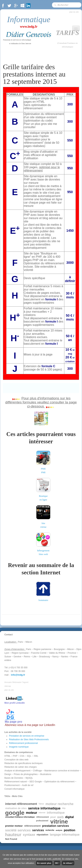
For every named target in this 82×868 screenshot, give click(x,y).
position (69, 830)
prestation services (56, 826)
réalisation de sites (16, 808)
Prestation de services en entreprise (27, 736)
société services (18, 830)
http (64, 808)
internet (42, 813)
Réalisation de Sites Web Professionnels (29, 740)
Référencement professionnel (23, 743)
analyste (59, 830)
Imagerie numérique (19, 747)
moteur (32, 813)
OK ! (57, 863)
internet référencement (21, 804)
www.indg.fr (29, 27)
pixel (53, 817)
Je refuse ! (68, 863)
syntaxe (29, 835)
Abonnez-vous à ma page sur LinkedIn (30, 725)
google (15, 813)
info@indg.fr (18, 675)
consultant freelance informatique (20, 817)
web (60, 817)
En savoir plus (44, 863)
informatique (56, 813)
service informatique (44, 808)
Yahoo (41, 804)
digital (69, 817)
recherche (50, 830)
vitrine (59, 822)
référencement (32, 826)
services (38, 830)
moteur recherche (59, 804)
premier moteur (14, 826)
